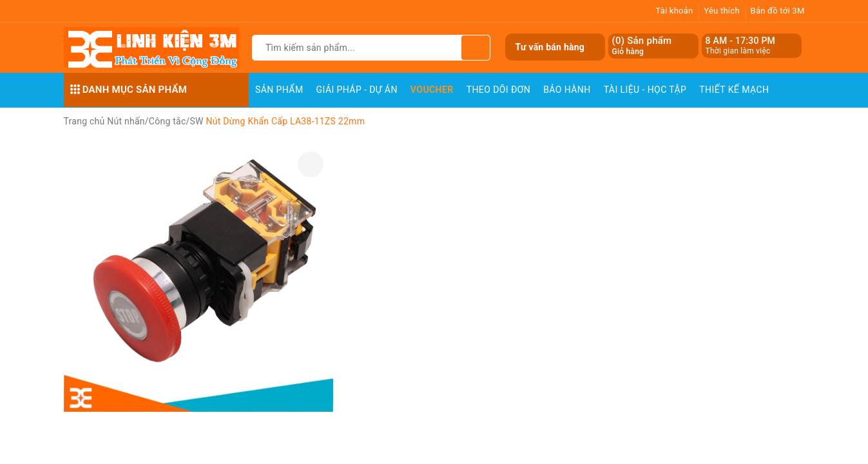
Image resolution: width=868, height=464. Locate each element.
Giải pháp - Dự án (357, 90)
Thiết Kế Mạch (734, 90)
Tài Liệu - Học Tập (645, 90)
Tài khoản (674, 11)
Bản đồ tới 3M (778, 11)
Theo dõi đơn (499, 90)
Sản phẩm (279, 90)
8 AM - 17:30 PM (741, 41)
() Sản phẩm (642, 46)
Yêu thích (722, 11)
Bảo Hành (567, 90)
